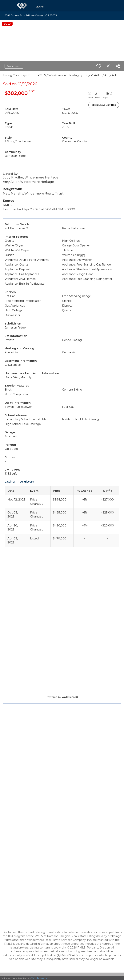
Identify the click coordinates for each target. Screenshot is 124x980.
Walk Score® (70, 697)
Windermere (39, 978)
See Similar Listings (104, 105)
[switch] (99, 66)
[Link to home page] (22, 6)
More (40, 7)
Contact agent (14, 66)
